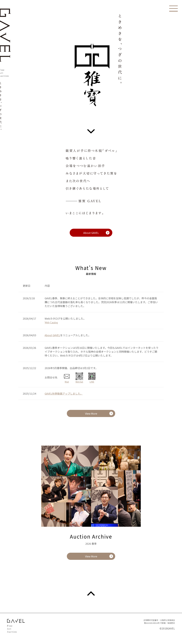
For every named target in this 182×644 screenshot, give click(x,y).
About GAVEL (91, 233)
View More (91, 413)
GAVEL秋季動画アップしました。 (64, 393)
